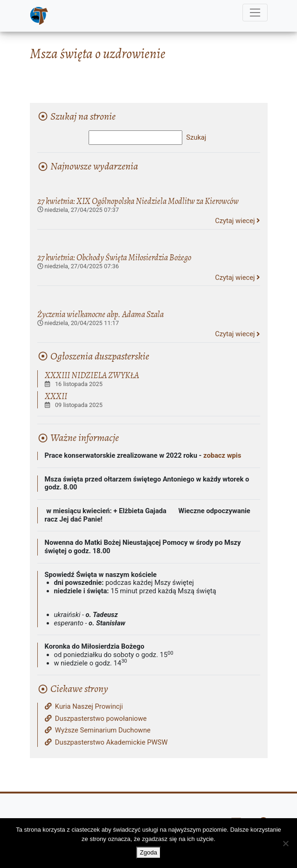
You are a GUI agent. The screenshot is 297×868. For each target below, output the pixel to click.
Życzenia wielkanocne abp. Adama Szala (100, 314)
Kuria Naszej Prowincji (84, 707)
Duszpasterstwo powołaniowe (96, 719)
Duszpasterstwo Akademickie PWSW (106, 743)
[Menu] (255, 13)
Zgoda (148, 852)
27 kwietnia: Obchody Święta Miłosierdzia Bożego (114, 257)
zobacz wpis (222, 455)
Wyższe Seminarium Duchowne (98, 730)
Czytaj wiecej (237, 221)
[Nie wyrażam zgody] (285, 843)
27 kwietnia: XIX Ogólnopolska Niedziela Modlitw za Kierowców (138, 201)
